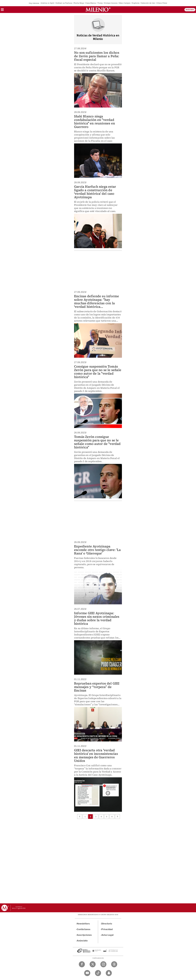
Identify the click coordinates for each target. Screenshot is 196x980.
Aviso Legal (107, 935)
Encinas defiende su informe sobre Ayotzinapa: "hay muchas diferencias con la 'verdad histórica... (97, 301)
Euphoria (136, 3)
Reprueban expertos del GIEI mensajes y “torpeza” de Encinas (97, 687)
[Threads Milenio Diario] (114, 964)
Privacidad (107, 929)
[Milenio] (98, 10)
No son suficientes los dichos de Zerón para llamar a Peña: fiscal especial (97, 56)
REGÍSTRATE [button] (190, 10)
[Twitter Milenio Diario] (93, 964)
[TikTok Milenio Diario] (98, 973)
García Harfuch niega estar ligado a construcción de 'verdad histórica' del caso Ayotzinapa (95, 192)
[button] (2, 10)
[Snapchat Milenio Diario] (109, 973)
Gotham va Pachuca (64, 3)
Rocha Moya (79, 3)
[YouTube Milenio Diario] (87, 973)
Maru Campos (125, 3)
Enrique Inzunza (111, 3)
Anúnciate (82, 941)
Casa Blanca (91, 3)
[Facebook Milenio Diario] (82, 964)
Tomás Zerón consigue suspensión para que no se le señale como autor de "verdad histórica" (97, 442)
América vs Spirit (47, 3)
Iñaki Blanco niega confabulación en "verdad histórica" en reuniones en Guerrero (94, 122)
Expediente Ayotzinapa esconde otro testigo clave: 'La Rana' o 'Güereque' (97, 550)
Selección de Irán (148, 3)
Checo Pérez (162, 3)
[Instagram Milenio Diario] (103, 964)
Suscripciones (84, 935)
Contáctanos (84, 929)
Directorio (107, 924)
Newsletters (83, 924)
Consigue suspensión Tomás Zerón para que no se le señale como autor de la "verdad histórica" (98, 372)
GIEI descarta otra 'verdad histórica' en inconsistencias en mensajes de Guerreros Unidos (96, 755)
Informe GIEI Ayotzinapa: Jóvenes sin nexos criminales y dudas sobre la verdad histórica (97, 618)
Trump (100, 3)
